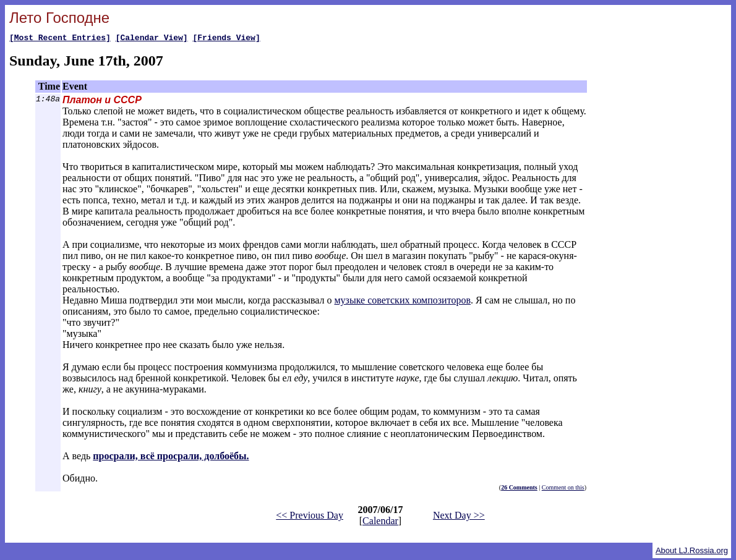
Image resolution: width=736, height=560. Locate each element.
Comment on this (563, 489)
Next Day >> (459, 517)
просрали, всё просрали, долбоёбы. (171, 458)
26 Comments (519, 489)
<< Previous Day (310, 517)
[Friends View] (226, 39)
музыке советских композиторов (402, 302)
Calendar (380, 523)
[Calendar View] (152, 39)
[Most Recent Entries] (60, 39)
